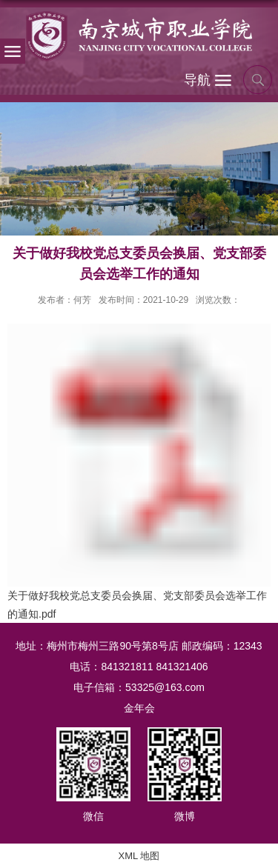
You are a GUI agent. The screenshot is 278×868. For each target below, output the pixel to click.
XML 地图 (139, 856)
